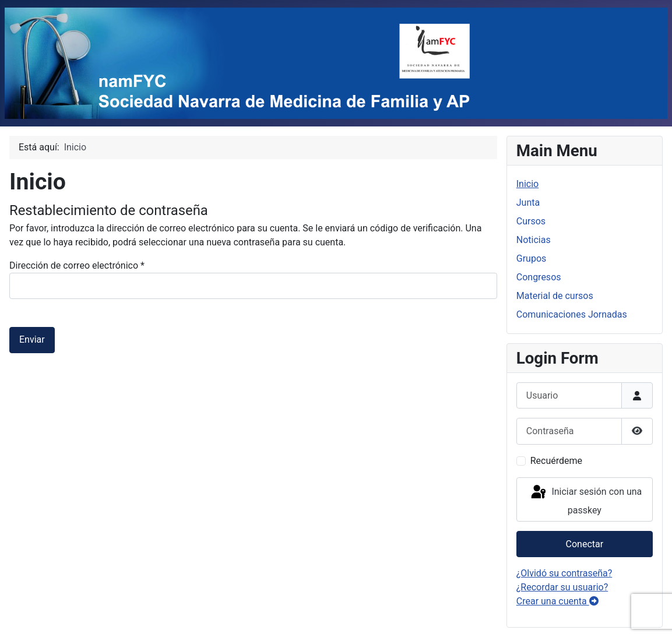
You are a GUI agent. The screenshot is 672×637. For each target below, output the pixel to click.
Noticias (534, 240)
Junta (528, 203)
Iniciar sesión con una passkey (585, 500)
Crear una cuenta (557, 601)
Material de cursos (555, 296)
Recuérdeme (556, 461)
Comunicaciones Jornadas (572, 314)
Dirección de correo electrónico (77, 265)
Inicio (527, 184)
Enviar (32, 339)
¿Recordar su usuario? (562, 587)
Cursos (531, 221)
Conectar (585, 544)
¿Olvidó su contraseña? (564, 573)
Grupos (532, 258)
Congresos (539, 277)
